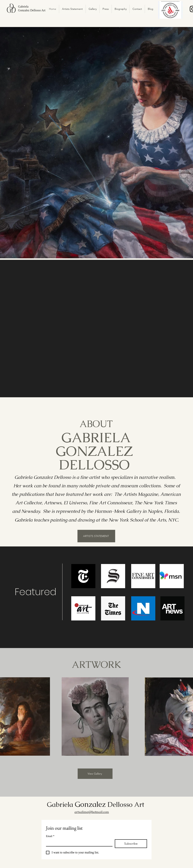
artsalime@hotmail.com (92, 812)
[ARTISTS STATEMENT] (96, 536)
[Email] (78, 843)
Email (50, 836)
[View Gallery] (95, 774)
